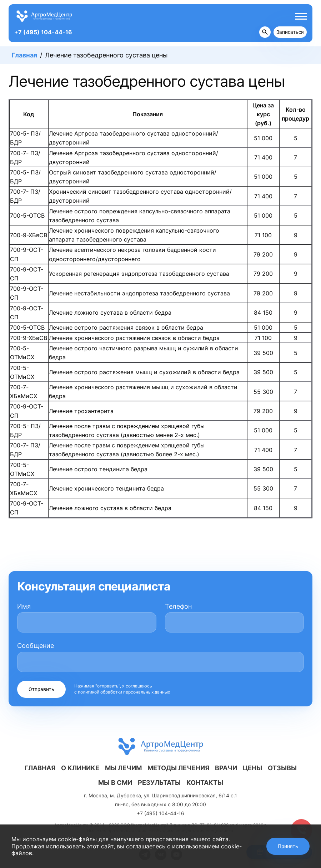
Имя (24, 606)
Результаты (159, 783)
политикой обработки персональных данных (124, 692)
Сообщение (36, 646)
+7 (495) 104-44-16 (43, 32)
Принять (288, 846)
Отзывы (282, 768)
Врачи (226, 768)
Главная (24, 55)
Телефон (178, 606)
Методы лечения (178, 768)
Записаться (290, 32)
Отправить (41, 689)
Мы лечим (123, 768)
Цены (252, 768)
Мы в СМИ (115, 783)
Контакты (205, 783)
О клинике (80, 768)
